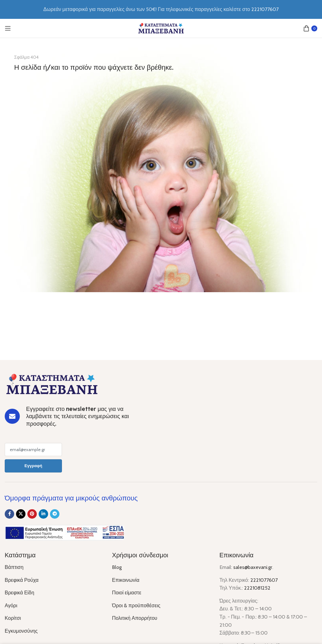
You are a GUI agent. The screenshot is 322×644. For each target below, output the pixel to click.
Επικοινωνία (126, 580)
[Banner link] (161, 168)
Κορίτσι (13, 618)
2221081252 (257, 588)
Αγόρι (11, 606)
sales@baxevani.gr (253, 567)
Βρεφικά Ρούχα (22, 580)
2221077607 (264, 580)
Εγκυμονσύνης (21, 631)
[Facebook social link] (9, 514)
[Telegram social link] (55, 514)
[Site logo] (161, 28)
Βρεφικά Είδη (19, 593)
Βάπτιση (14, 567)
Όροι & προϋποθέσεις (136, 606)
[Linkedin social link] (43, 514)
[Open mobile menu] (8, 28)
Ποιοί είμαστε (127, 593)
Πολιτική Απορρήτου (135, 618)
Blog (117, 567)
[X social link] (21, 514)
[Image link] (52, 384)
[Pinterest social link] (32, 514)
